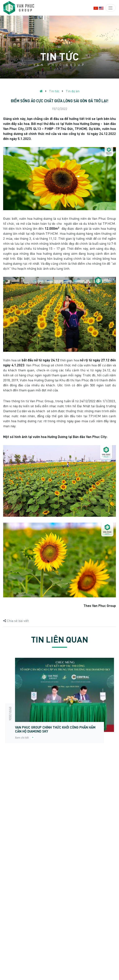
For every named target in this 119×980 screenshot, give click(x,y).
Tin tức (54, 91)
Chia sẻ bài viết (16, 621)
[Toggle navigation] (110, 8)
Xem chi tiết (25, 738)
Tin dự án (73, 91)
